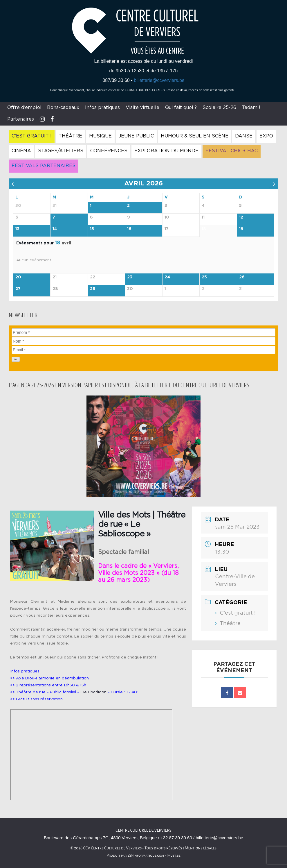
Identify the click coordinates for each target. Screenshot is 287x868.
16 (129, 229)
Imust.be (174, 856)
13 (17, 229)
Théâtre (70, 136)
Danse (244, 136)
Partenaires (21, 119)
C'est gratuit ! (32, 136)
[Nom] (143, 341)
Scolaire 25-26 (219, 108)
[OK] (16, 359)
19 (241, 229)
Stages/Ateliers (61, 151)
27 (18, 289)
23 (130, 277)
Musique (100, 136)
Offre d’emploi (24, 108)
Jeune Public (136, 136)
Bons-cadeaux (63, 108)
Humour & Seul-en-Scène (195, 136)
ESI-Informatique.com (146, 856)
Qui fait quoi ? (181, 108)
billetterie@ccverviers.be (159, 80)
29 (93, 289)
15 (92, 229)
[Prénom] (143, 332)
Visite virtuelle (142, 108)
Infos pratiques (102, 108)
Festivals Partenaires (44, 166)
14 (55, 229)
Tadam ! (251, 108)
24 (167, 277)
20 (18, 277)
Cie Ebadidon (93, 692)
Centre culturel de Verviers (143, 830)
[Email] (143, 350)
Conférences (109, 151)
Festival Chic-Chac (232, 151)
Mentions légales (201, 848)
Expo (266, 136)
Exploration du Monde (166, 151)
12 (241, 217)
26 (242, 277)
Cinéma (21, 151)
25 (204, 277)
